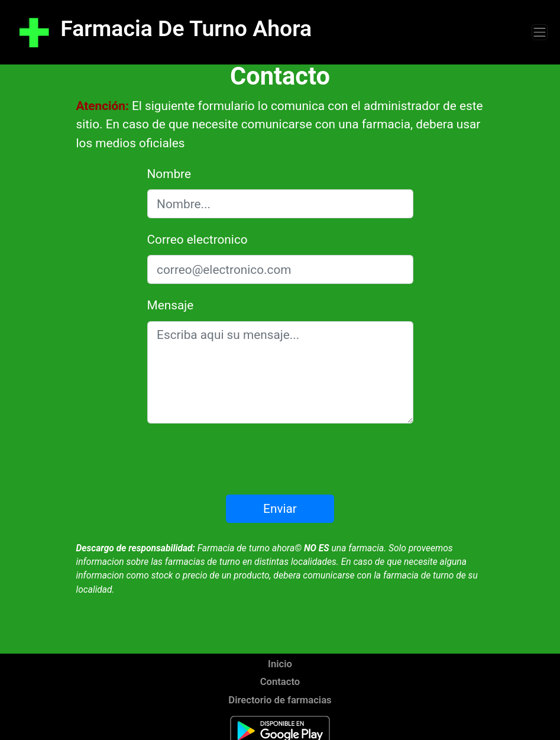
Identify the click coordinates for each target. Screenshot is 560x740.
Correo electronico (198, 240)
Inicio (280, 664)
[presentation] (280, 459)
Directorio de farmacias (280, 700)
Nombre (169, 174)
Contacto (280, 682)
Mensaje (171, 305)
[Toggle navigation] (540, 32)
